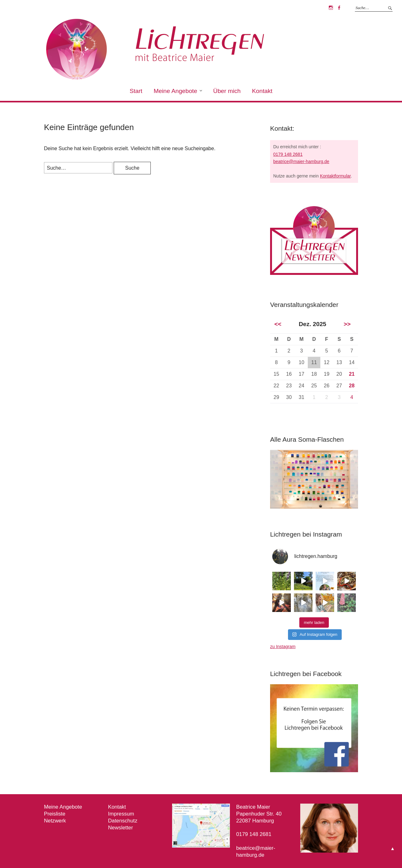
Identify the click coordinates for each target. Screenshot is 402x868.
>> (347, 324)
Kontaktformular (335, 176)
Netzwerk (55, 821)
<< (278, 324)
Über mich (227, 91)
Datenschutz (123, 821)
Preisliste (55, 814)
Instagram (331, 8)
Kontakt (262, 91)
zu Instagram (283, 647)
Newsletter (120, 828)
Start (136, 91)
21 (352, 374)
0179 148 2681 (288, 154)
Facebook (339, 8)
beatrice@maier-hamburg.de (301, 161)
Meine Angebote (175, 91)
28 (352, 386)
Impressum (121, 814)
